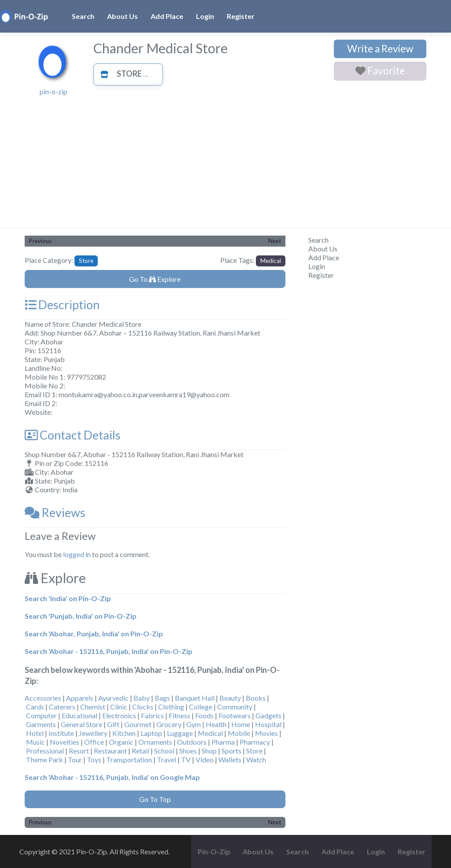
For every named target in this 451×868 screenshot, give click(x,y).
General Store (81, 724)
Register (241, 16)
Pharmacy (255, 742)
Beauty (230, 698)
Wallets (230, 759)
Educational (79, 715)
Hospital (268, 724)
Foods (204, 715)
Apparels (80, 698)
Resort (79, 751)
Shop (209, 751)
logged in (77, 554)
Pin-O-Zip (214, 851)
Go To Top (155, 799)
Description (62, 305)
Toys (94, 759)
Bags (162, 698)
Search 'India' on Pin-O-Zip (68, 598)
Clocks (143, 707)
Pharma (223, 742)
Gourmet (138, 724)
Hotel (35, 733)
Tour (75, 759)
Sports (231, 751)
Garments (41, 724)
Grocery (169, 724)
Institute (61, 733)
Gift (113, 724)
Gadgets (268, 715)
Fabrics (152, 715)
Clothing (171, 707)
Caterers (62, 707)
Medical (271, 261)
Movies (266, 733)
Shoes (188, 751)
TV (186, 759)
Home (241, 724)
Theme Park (44, 759)
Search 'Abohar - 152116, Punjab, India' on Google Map (112, 777)
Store (119, 74)
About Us (122, 16)
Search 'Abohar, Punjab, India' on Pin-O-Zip (94, 633)
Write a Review (380, 49)
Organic (121, 742)
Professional (45, 751)
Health (216, 724)
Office (94, 742)
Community (235, 707)
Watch (256, 759)
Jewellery (93, 733)
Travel (166, 759)
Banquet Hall (195, 698)
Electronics (119, 715)
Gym (194, 724)
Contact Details (73, 435)
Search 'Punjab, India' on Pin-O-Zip (81, 616)
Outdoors (192, 742)
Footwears (235, 715)
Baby (142, 698)
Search (83, 16)
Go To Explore (155, 279)
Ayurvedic (113, 698)
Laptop (151, 733)
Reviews (55, 512)
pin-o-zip (54, 91)
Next (275, 241)
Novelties (65, 742)
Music (35, 742)
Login (205, 16)
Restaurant (110, 751)
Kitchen (124, 733)
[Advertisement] (225, 162)
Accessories (43, 698)
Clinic (119, 707)
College (201, 707)
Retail (140, 751)
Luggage (180, 733)
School (164, 751)
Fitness (179, 715)
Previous (40, 241)
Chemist (93, 707)
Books (256, 698)
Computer (41, 715)
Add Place (167, 16)
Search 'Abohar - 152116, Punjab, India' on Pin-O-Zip (109, 651)
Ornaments (155, 742)
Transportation (129, 759)
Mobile (239, 733)
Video (205, 759)
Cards (35, 707)
